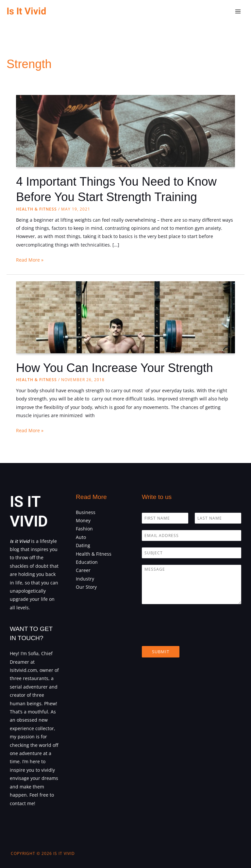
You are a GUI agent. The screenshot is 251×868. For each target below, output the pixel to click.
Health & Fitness (36, 209)
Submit (161, 652)
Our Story (86, 587)
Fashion (84, 529)
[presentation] (192, 635)
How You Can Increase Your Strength (114, 368)
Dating (83, 545)
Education (87, 562)
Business (86, 512)
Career (83, 570)
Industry (85, 579)
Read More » (30, 260)
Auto (81, 537)
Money (83, 520)
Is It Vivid (26, 11)
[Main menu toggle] (238, 12)
